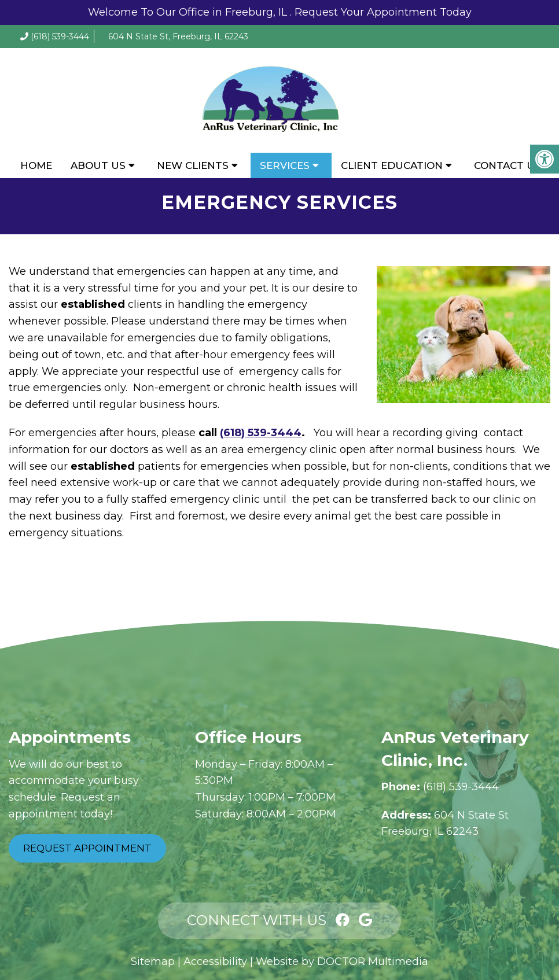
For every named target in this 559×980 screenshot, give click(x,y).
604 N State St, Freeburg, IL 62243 (178, 36)
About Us (98, 165)
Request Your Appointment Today (383, 12)
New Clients (193, 165)
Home (36, 165)
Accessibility (215, 961)
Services (285, 165)
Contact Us (507, 165)
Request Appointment (87, 848)
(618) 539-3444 (60, 36)
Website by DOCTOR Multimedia (342, 961)
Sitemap (153, 961)
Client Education (392, 165)
